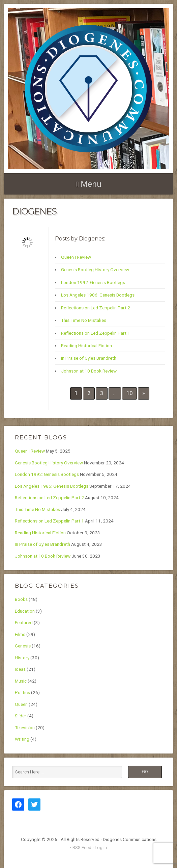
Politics (22, 692)
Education (25, 611)
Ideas (20, 669)
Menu (91, 184)
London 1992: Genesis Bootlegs (93, 282)
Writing (22, 739)
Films (20, 634)
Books (21, 599)
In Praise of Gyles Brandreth (89, 358)
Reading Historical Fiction (86, 346)
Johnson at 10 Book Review (89, 371)
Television (25, 727)
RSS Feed (82, 847)
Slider (21, 716)
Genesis (23, 646)
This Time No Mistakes (84, 320)
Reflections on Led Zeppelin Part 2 (96, 308)
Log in (101, 847)
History (22, 658)
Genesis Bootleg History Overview (95, 270)
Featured (24, 622)
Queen (21, 704)
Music (21, 681)
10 (129, 393)
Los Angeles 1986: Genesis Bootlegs (98, 295)
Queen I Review (76, 257)
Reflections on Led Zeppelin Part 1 (96, 333)
